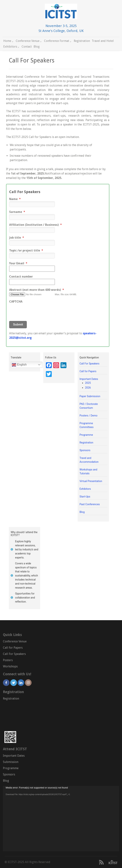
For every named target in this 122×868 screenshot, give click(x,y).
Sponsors (85, 450)
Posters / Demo (88, 416)
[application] (61, 819)
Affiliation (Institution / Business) (35, 225)
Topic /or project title (26, 250)
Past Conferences (90, 504)
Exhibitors (12, 47)
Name (15, 199)
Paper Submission (90, 396)
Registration (82, 41)
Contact (27, 47)
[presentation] (37, 311)
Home (9, 41)
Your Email (18, 263)
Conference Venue (29, 41)
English (19, 365)
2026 (88, 388)
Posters (8, 660)
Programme (86, 435)
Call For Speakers (89, 364)
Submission (11, 762)
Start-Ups (85, 497)
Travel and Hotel (103, 41)
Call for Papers (88, 371)
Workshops (10, 666)
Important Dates (89, 379)
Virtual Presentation (91, 481)
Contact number (21, 277)
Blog (37, 47)
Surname (17, 212)
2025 (88, 383)
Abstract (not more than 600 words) (37, 290)
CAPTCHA (16, 302)
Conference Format (58, 41)
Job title (17, 238)
